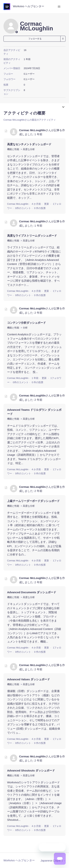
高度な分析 (29, 149)
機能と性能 (13, 149)
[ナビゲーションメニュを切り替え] (59, 7)
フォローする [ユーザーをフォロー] (35, 39)
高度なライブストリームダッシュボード (32, 236)
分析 (25, 328)
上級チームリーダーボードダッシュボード (33, 501)
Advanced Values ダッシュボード (29, 679)
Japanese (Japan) (53, 860)
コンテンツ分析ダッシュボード (26, 323)
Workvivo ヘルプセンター (19, 860)
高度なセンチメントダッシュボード (29, 144)
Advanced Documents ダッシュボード (32, 592)
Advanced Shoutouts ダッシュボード (31, 770)
